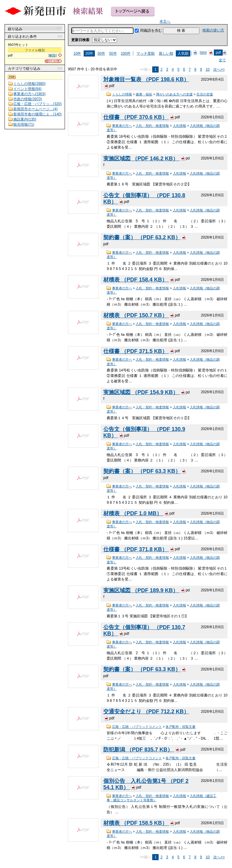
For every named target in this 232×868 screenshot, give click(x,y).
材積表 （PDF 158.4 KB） (136, 280)
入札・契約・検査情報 (152, 126)
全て (222, 60)
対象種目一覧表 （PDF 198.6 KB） (146, 79)
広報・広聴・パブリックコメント (137, 727)
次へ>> (219, 69)
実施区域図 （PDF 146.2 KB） (142, 159)
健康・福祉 (144, 94)
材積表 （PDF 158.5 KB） (136, 823)
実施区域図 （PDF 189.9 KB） (142, 590)
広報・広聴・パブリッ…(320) (37, 104)
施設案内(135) (25, 119)
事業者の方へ (122, 126)
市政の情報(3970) (28, 99)
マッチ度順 (146, 53)
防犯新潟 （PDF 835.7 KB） (139, 750)
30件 (101, 53)
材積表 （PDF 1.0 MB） (133, 513)
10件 (77, 53)
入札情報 (179, 126)
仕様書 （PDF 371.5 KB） (136, 351)
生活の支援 (205, 94)
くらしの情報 (122, 94)
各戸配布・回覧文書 (180, 727)
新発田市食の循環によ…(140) (37, 114)
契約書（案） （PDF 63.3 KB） (142, 471)
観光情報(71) (24, 124)
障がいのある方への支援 (174, 94)
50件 (113, 53)
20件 (89, 53)
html (203, 53)
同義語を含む (151, 31)
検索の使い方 (213, 30)
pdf (218, 53)
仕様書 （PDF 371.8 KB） (136, 549)
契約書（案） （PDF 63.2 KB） (142, 237)
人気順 (183, 53)
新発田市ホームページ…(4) (35, 109)
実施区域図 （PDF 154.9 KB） (142, 392)
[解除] (53, 55)
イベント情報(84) (27, 89)
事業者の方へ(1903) (29, 94)
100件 (126, 53)
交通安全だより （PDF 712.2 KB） (146, 712)
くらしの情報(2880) (29, 84)
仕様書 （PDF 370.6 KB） (136, 117)
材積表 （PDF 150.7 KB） (136, 316)
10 (208, 69)
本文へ (165, 21)
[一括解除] (53, 61)
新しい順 (166, 53)
